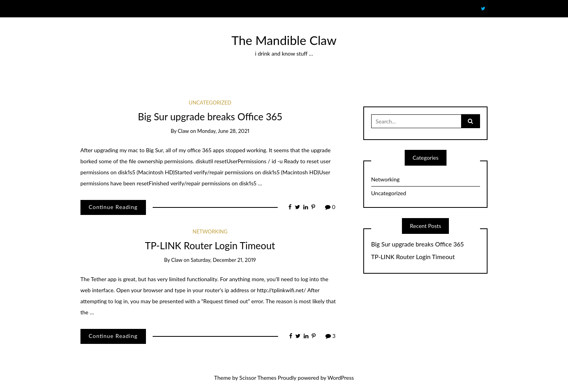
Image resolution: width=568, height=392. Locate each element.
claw (183, 131)
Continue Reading (113, 207)
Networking (210, 231)
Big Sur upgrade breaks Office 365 (210, 117)
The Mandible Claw (284, 40)
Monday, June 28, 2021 (223, 131)
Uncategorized (210, 103)
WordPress (341, 378)
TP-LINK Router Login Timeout (210, 245)
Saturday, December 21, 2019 (223, 260)
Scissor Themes (258, 378)
